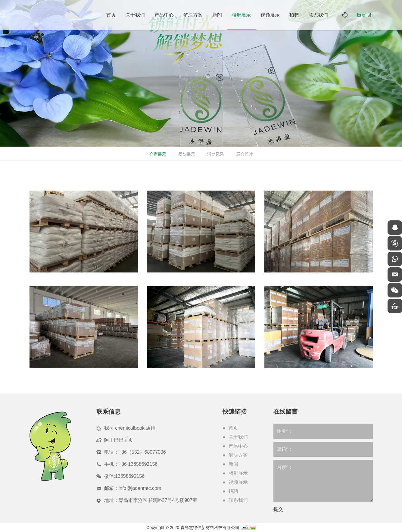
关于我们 (135, 15)
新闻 (217, 15)
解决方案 (193, 15)
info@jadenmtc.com (140, 488)
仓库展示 (157, 154)
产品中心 (164, 15)
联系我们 (318, 15)
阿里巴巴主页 (119, 440)
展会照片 (244, 154)
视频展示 (270, 15)
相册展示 (241, 15)
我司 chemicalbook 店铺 (130, 428)
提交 (278, 509)
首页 (111, 15)
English (365, 15)
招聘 (294, 15)
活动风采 (215, 154)
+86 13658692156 (138, 464)
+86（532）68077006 (142, 452)
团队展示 (186, 154)
